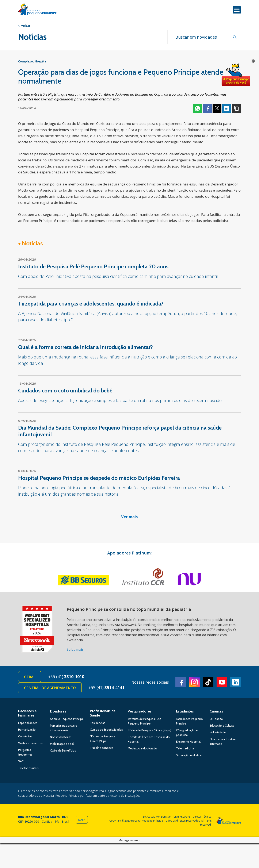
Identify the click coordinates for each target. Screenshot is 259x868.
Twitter (217, 109)
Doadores (58, 712)
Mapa (82, 821)
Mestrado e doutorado (142, 749)
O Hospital (216, 720)
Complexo (26, 62)
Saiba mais (75, 650)
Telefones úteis (28, 769)
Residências (98, 724)
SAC (21, 762)
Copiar (236, 109)
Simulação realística (189, 756)
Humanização (27, 730)
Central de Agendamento (50, 689)
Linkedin (227, 109)
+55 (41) (67, 677)
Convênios (25, 737)
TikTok (208, 683)
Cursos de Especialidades (106, 730)
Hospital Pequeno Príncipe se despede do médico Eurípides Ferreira (99, 478)
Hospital (41, 62)
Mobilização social (62, 745)
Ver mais (129, 517)
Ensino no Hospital (188, 742)
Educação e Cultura (222, 726)
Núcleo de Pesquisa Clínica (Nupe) (149, 731)
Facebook (207, 109)
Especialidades (28, 724)
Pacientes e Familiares (27, 714)
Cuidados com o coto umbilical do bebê (65, 391)
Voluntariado (218, 733)
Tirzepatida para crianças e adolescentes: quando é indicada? (91, 304)
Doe (236, 75)
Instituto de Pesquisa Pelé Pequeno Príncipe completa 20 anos (93, 267)
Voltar (26, 26)
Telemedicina (185, 749)
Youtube (222, 683)
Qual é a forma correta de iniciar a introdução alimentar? (85, 347)
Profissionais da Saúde (103, 714)
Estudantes (185, 712)
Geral (30, 677)
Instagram (194, 683)
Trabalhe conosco (102, 749)
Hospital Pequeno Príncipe (37, 10)
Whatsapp (198, 109)
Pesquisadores (140, 712)
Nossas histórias (61, 738)
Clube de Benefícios (63, 751)
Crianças (216, 712)
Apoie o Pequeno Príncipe (67, 720)
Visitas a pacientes (30, 744)
